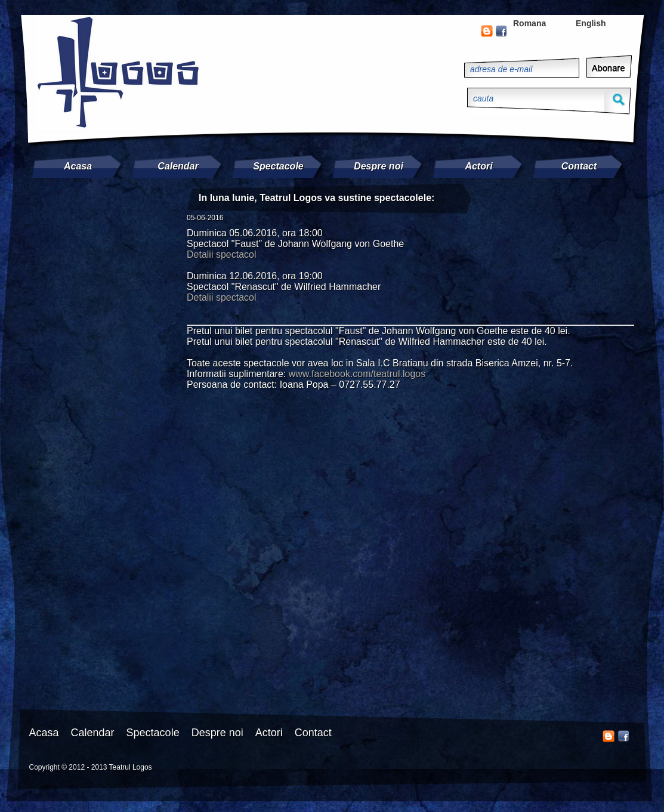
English (591, 23)
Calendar (178, 166)
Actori (478, 166)
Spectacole (278, 166)
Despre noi (379, 166)
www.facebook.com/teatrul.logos (357, 374)
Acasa (78, 166)
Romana (529, 23)
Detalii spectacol (222, 254)
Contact (579, 166)
